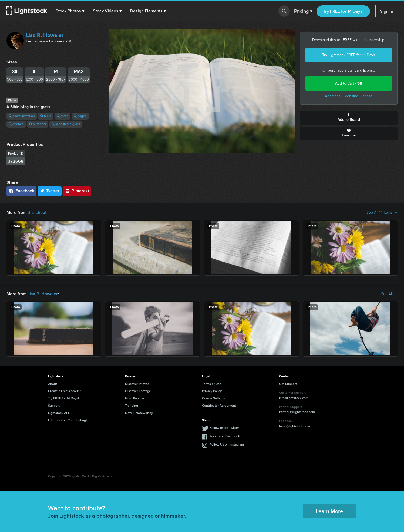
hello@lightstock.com (294, 426)
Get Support (288, 384)
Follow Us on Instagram (227, 444)
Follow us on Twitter (224, 428)
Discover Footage (138, 391)
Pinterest (77, 191)
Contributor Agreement (219, 406)
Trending (132, 406)
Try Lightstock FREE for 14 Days (349, 55)
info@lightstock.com (294, 398)
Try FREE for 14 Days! (343, 11)
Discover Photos (137, 384)
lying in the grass (66, 124)
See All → (389, 294)
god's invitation (22, 116)
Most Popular (135, 398)
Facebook (21, 191)
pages (80, 116)
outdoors (38, 124)
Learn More (329, 511)
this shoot (37, 213)
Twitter (50, 191)
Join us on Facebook (225, 436)
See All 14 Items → (382, 213)
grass (63, 116)
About (53, 384)
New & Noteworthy (139, 413)
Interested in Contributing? (68, 420)
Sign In (387, 11)
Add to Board (349, 118)
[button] (70, 11)
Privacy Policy (212, 391)
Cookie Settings (214, 398)
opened (16, 124)
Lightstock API (58, 413)
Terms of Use (212, 384)
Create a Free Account (64, 391)
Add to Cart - (349, 83)
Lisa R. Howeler (45, 35)
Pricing (303, 11)
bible (46, 116)
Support (54, 406)
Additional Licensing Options (349, 96)
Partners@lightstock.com (297, 412)
